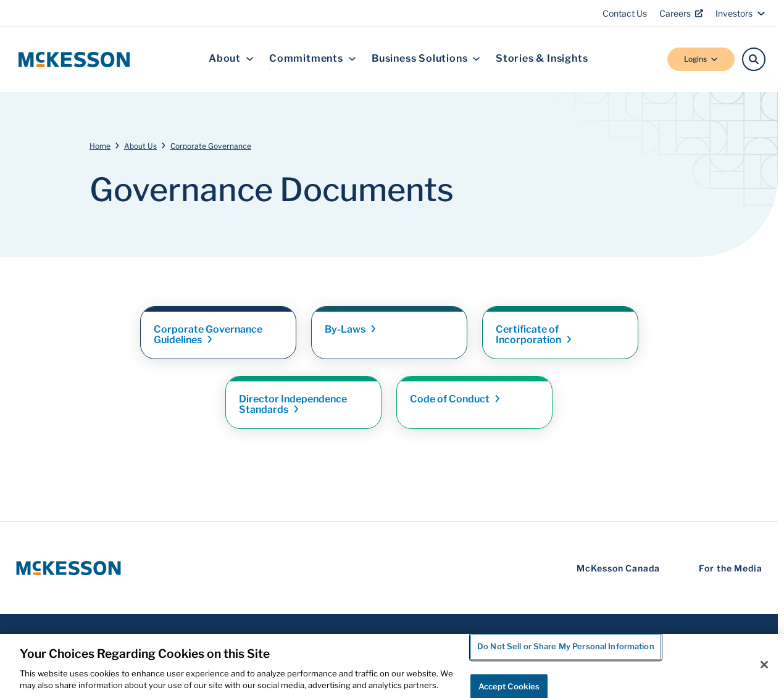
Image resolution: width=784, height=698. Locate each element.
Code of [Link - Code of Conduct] (456, 399)
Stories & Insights (542, 59)
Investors (740, 13)
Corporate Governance (211, 146)
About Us (140, 146)
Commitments (313, 59)
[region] (392, 666)
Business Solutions (426, 59)
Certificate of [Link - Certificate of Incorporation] (534, 334)
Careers (681, 13)
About (231, 59)
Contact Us (625, 13)
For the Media (731, 568)
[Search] (754, 59)
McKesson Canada (618, 568)
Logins (701, 59)
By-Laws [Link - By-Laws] (351, 329)
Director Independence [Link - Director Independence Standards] (293, 404)
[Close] (764, 665)
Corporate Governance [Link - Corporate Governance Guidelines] (208, 334)
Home (100, 146)
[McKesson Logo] (69, 568)
